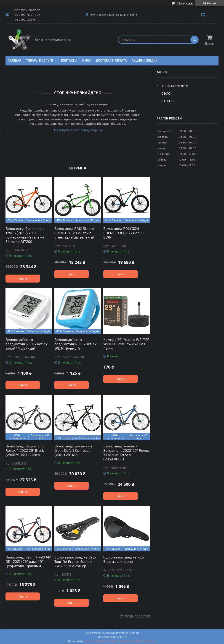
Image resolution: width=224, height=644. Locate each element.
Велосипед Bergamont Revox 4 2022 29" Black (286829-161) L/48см (25, 450)
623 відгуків (185, 3)
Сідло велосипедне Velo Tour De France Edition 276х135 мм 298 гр (75, 561)
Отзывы (168, 101)
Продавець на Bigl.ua (112, 637)
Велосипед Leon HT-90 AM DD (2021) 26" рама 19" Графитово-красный (28, 561)
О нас (86, 60)
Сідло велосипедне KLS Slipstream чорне (124, 559)
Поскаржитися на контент (102, 641)
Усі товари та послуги (135, 616)
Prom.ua (134, 633)
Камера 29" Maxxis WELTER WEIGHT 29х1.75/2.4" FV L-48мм (126, 344)
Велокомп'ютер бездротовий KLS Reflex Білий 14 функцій (27, 344)
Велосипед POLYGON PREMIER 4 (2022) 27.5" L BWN (124, 233)
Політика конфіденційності (138, 641)
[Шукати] (195, 40)
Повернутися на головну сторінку (78, 130)
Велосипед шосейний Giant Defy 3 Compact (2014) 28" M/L (73, 450)
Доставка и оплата (111, 60)
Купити (23, 278)
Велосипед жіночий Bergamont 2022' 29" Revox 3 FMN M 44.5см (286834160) (126, 452)
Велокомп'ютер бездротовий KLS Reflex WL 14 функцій (75, 344)
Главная (15, 60)
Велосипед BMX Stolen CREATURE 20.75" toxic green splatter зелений (74, 233)
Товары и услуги (40, 60)
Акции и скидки (145, 60)
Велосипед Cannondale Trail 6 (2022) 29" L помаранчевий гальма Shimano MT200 (25, 235)
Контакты (69, 60)
